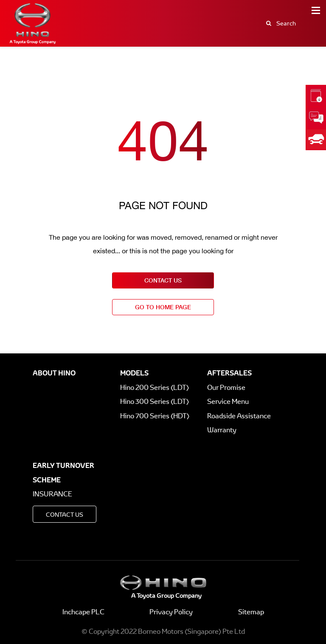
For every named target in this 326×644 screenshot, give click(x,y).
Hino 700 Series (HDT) (155, 416)
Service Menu (228, 402)
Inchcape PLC (83, 612)
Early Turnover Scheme (63, 473)
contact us (163, 280)
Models (134, 373)
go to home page (163, 307)
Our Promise (226, 388)
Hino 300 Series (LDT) (155, 402)
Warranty (222, 430)
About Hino (54, 373)
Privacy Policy (171, 612)
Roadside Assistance (239, 416)
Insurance (52, 494)
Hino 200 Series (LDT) (155, 388)
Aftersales (229, 373)
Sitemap (251, 612)
